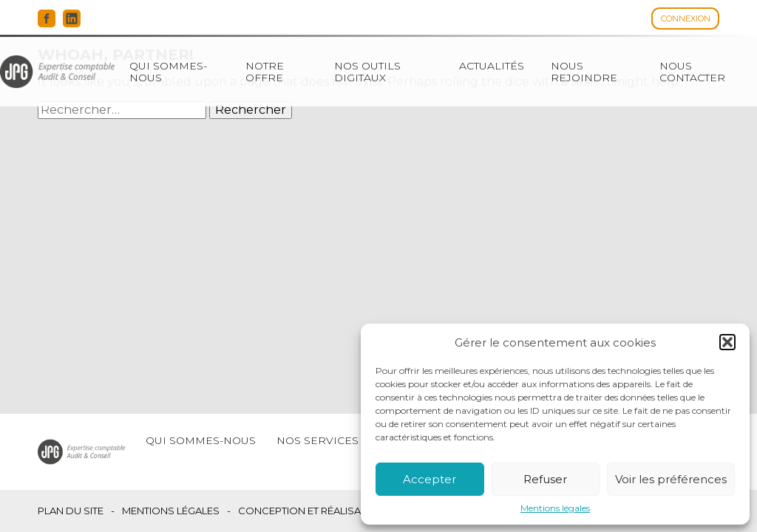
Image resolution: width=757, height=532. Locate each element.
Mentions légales (555, 508)
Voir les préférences (671, 479)
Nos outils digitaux (367, 72)
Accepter (430, 479)
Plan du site (71, 511)
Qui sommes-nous (168, 72)
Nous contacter (692, 72)
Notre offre (265, 72)
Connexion (686, 18)
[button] (727, 342)
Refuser (545, 479)
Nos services (318, 440)
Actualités (492, 66)
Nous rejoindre (584, 72)
